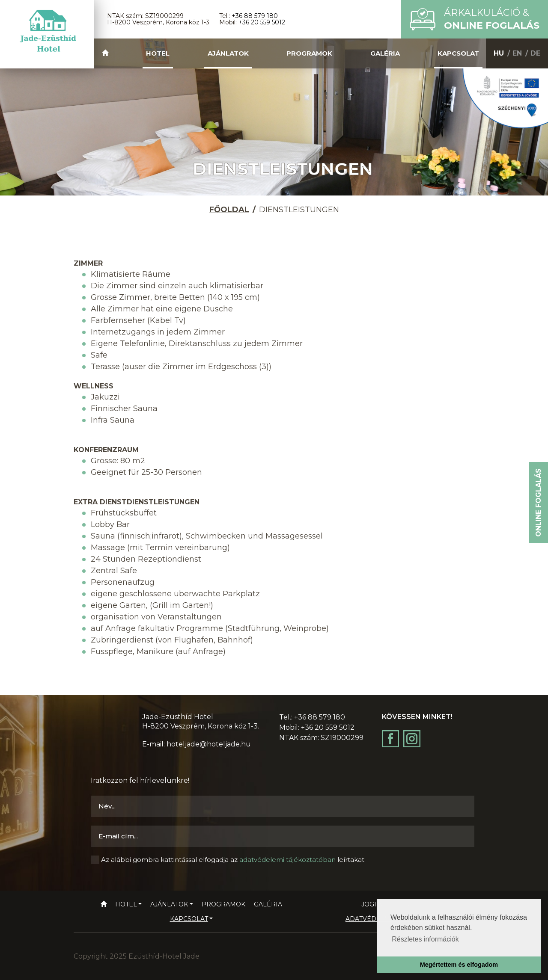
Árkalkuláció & (492, 19)
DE (535, 53)
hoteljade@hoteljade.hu (209, 744)
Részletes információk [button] (425, 939)
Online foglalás (538, 503)
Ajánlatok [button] (228, 53)
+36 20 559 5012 (262, 22)
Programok (309, 53)
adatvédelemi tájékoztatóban (287, 860)
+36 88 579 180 (255, 16)
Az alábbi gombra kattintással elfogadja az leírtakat (233, 860)
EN (517, 53)
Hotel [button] (158, 53)
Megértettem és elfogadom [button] (459, 965)
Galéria (385, 53)
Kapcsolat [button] (458, 53)
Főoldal (229, 210)
